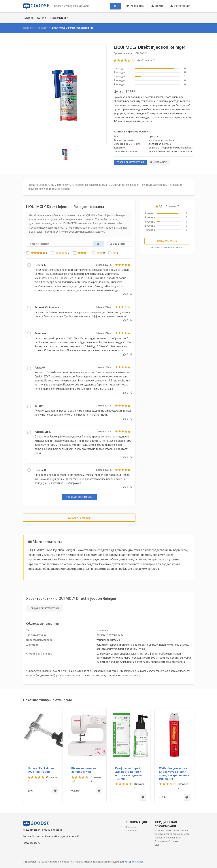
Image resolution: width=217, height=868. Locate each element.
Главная (29, 18)
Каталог (42, 18)
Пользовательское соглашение (172, 831)
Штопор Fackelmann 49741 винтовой (41, 770)
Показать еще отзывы (79, 497)
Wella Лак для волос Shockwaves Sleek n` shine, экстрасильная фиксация (174, 774)
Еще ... (158, 845)
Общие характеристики (45, 608)
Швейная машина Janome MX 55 (84, 770)
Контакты (131, 827)
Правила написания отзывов (167, 248)
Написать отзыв (167, 241)
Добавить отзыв (79, 518)
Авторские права (134, 862)
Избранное (158, 162)
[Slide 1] (65, 154)
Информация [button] (58, 18)
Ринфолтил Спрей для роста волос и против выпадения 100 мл (128, 774)
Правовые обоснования (168, 838)
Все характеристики (130, 162)
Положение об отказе (166, 841)
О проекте (131, 831)
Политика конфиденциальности (172, 834)
